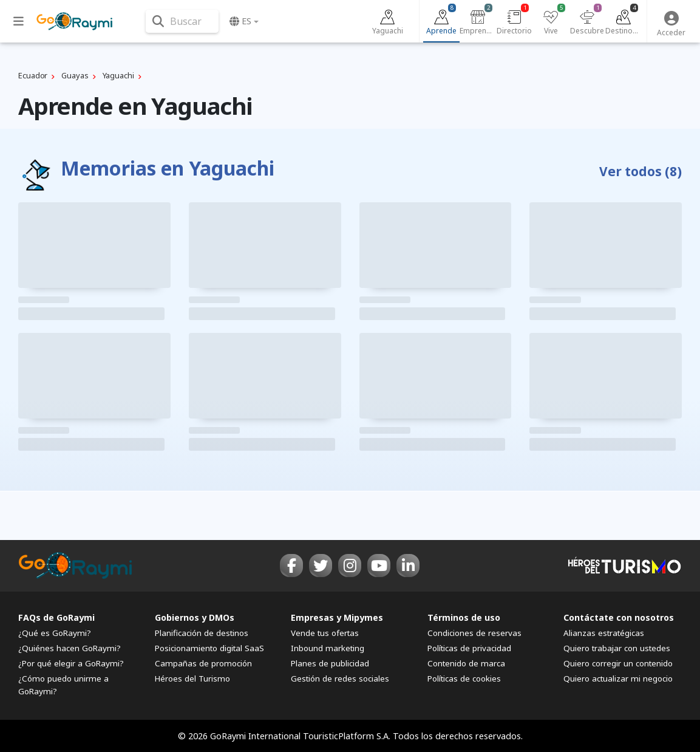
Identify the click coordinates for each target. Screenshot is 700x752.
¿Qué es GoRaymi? (55, 633)
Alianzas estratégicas (604, 633)
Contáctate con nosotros (619, 617)
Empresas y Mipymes (337, 617)
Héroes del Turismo (192, 679)
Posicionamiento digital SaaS (209, 648)
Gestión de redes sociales (340, 679)
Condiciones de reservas (474, 633)
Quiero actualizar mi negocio (618, 679)
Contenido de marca (466, 663)
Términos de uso (464, 617)
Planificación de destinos (202, 633)
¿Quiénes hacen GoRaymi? (70, 648)
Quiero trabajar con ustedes (617, 648)
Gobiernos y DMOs (195, 617)
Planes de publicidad (330, 663)
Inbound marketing (328, 648)
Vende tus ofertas (325, 633)
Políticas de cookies (464, 679)
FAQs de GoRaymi (56, 617)
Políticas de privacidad (469, 648)
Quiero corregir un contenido (618, 663)
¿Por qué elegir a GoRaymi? (71, 663)
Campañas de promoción (203, 663)
